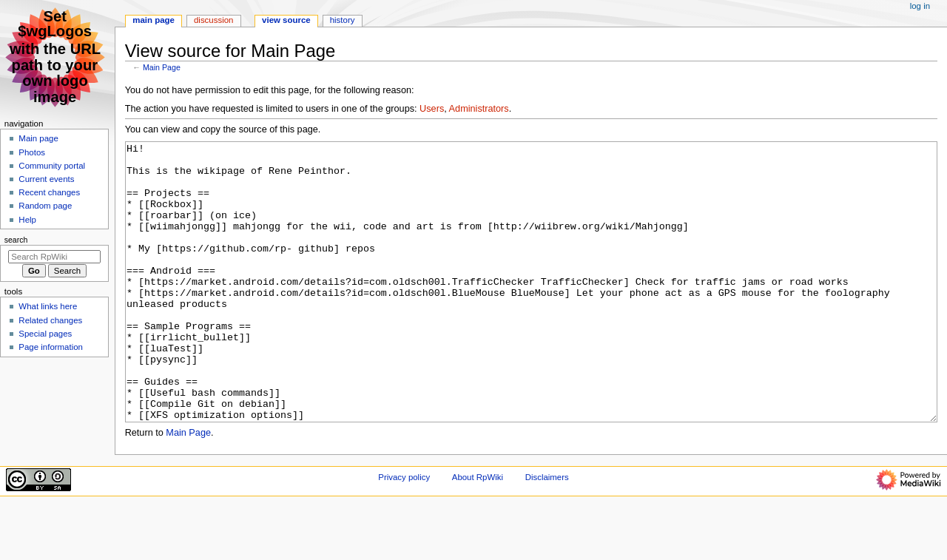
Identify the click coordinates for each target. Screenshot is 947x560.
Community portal (52, 166)
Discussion (213, 20)
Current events (46, 179)
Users (432, 109)
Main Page (162, 67)
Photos (32, 152)
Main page (38, 138)
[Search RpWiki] (54, 257)
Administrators (479, 109)
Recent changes (49, 192)
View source (286, 20)
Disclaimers (547, 533)
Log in (920, 6)
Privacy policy (404, 533)
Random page (45, 206)
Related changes (50, 320)
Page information (51, 347)
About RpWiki (478, 533)
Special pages (45, 334)
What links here (48, 306)
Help (27, 220)
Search (16, 240)
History (343, 20)
